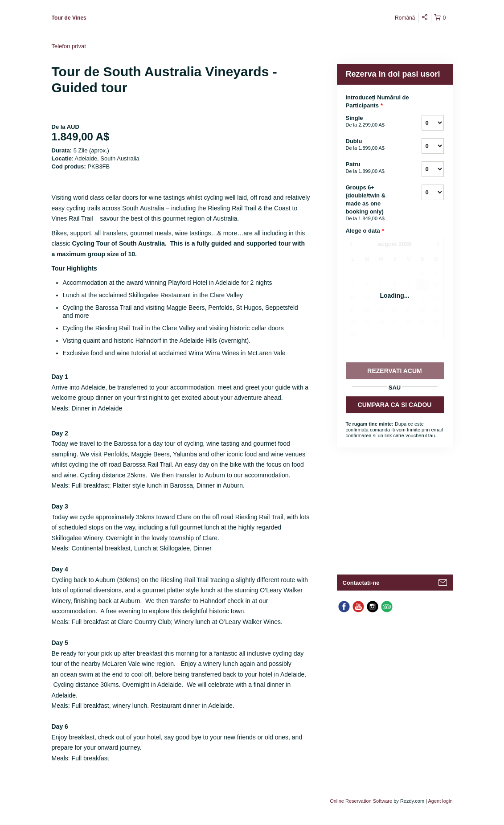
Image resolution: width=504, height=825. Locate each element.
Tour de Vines (69, 18)
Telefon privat (69, 46)
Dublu (373, 145)
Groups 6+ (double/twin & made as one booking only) (373, 203)
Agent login (440, 801)
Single (373, 122)
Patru (373, 168)
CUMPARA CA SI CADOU (395, 405)
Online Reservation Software (361, 801)
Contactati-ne (361, 583)
